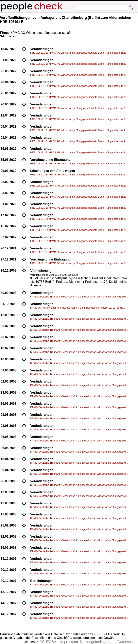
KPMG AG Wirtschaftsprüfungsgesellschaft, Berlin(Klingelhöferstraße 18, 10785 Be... (78, 308)
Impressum (69, 642)
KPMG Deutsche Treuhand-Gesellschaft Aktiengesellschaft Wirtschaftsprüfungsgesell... (79, 297)
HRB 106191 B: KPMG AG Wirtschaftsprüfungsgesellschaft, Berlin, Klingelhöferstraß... (79, 53)
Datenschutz (128, 642)
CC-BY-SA (48, 642)
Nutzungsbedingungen (98, 642)
